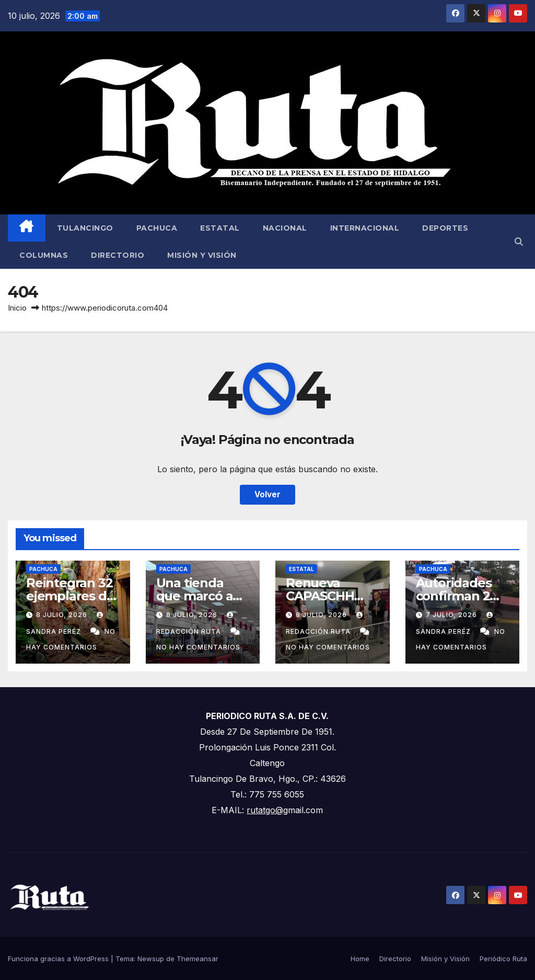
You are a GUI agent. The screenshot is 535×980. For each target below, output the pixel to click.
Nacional (285, 228)
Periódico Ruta (503, 959)
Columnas (44, 255)
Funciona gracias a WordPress (59, 959)
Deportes (445, 228)
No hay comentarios (198, 647)
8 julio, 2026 (63, 615)
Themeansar (197, 959)
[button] (519, 242)
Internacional (365, 228)
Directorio (118, 255)
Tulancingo (85, 228)
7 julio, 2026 (452, 615)
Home (360, 959)
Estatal (220, 228)
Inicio (17, 308)
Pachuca (157, 228)
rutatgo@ (265, 810)
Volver (267, 494)
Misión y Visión (202, 255)
